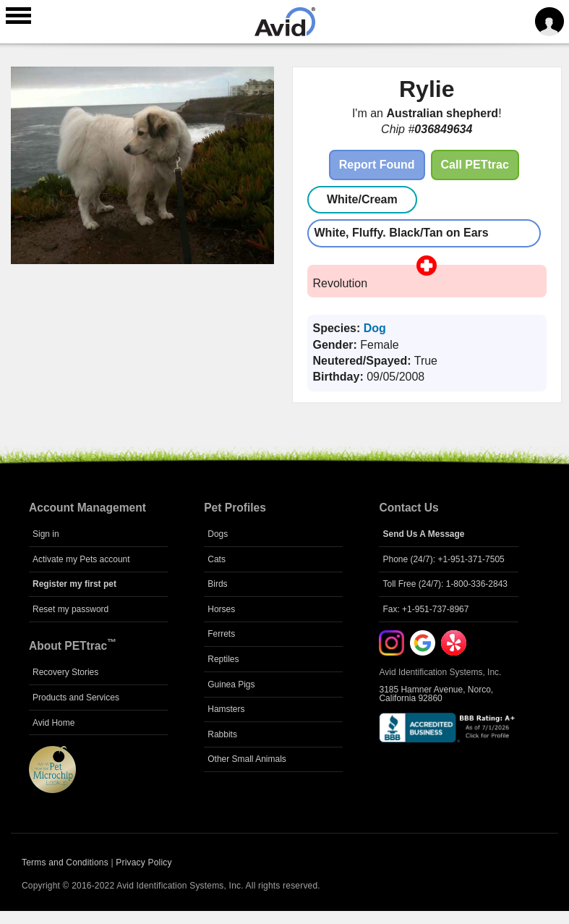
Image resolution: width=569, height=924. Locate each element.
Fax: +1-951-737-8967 (425, 609)
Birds (217, 584)
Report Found (377, 165)
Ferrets (221, 634)
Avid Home (54, 723)
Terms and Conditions (65, 862)
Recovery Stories (65, 672)
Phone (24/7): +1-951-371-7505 (443, 559)
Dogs (218, 534)
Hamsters (226, 709)
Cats (217, 559)
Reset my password (70, 609)
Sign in (46, 534)
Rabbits (222, 734)
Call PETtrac (475, 165)
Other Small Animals (247, 759)
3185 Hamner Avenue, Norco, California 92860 (436, 694)
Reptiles (223, 659)
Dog (375, 328)
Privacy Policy (144, 862)
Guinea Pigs (231, 684)
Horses (221, 609)
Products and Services (76, 698)
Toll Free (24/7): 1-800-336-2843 (445, 584)
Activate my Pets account (81, 559)
